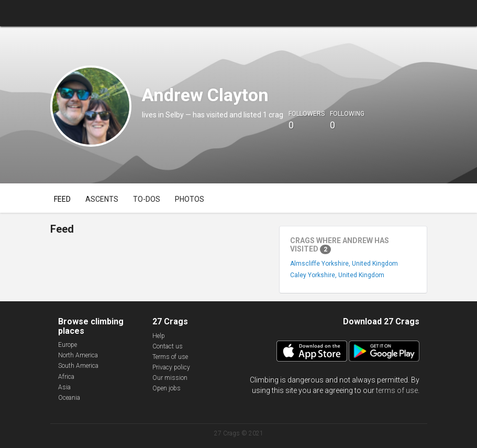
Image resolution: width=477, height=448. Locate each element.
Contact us (168, 346)
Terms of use (170, 357)
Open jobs (167, 388)
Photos (190, 199)
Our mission (170, 378)
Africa (66, 377)
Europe (68, 345)
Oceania (69, 398)
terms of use (397, 390)
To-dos (147, 199)
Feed (62, 199)
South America (78, 366)
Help (159, 336)
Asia (64, 387)
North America (78, 355)
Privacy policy (171, 367)
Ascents (102, 199)
